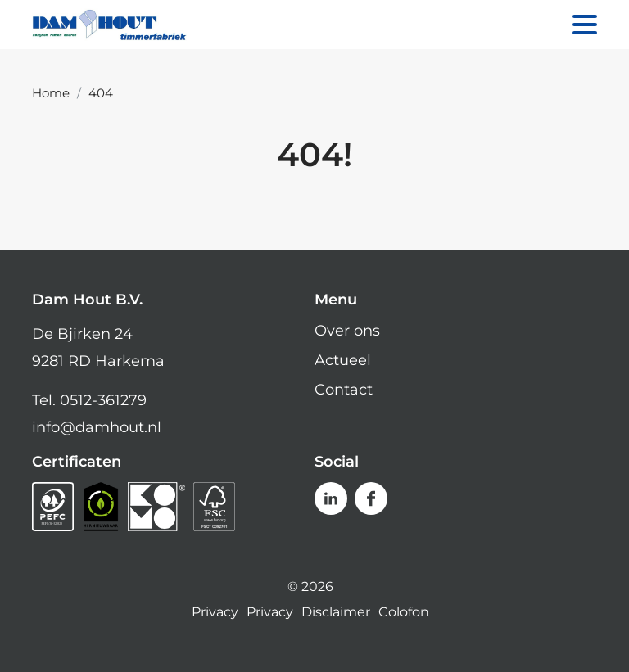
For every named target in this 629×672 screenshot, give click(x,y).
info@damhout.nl (97, 427)
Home (51, 93)
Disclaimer (336, 612)
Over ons (347, 331)
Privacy (215, 612)
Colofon (404, 612)
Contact (344, 390)
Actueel (343, 360)
